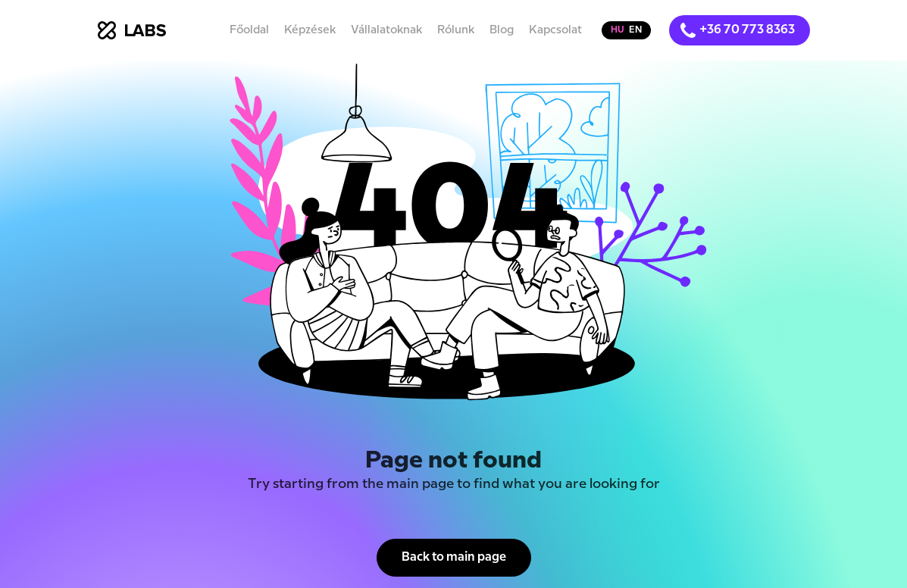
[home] (132, 30)
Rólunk (456, 30)
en (635, 30)
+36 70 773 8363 (747, 30)
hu (618, 30)
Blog (502, 30)
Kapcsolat (555, 30)
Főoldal (249, 30)
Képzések (310, 30)
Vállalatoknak (386, 30)
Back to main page (454, 557)
